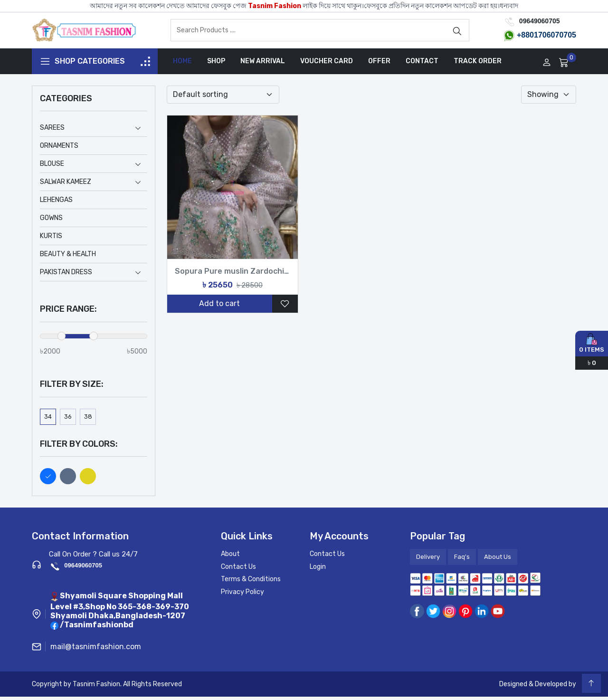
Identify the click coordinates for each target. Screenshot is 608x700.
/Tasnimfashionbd (97, 628)
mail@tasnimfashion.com (96, 650)
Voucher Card (327, 65)
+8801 (527, 37)
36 (68, 420)
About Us (498, 561)
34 (48, 420)
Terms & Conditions (251, 583)
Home (182, 65)
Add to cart (219, 307)
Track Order (478, 65)
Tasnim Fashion (275, 6)
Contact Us (238, 570)
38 (88, 420)
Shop (216, 65)
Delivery (428, 561)
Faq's (462, 561)
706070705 (557, 37)
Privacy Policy (242, 595)
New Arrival (263, 65)
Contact (422, 65)
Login (318, 570)
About (230, 558)
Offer (379, 65)
